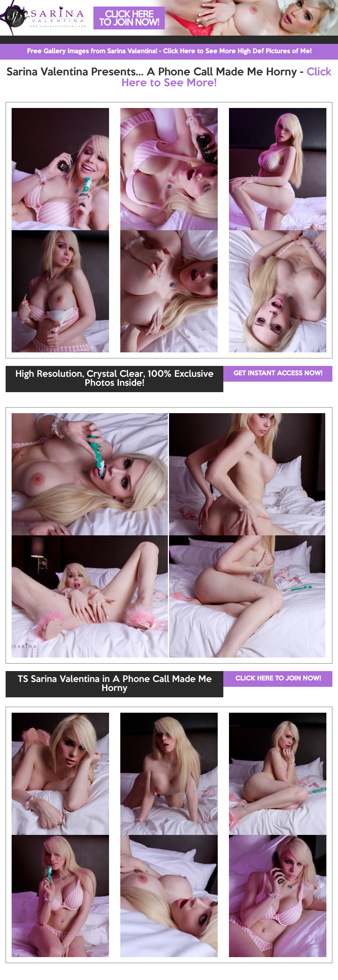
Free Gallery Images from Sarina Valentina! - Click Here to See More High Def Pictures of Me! (169, 52)
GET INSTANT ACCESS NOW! (278, 374)
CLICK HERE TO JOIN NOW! (278, 679)
